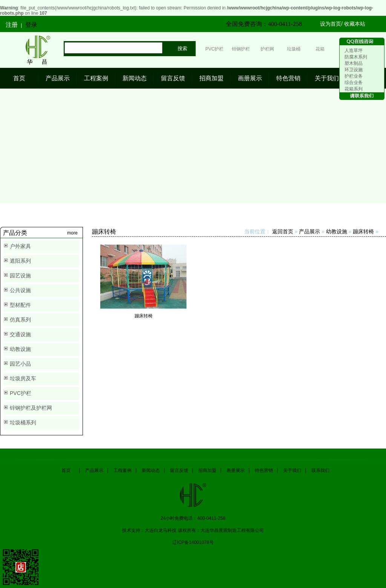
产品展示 (58, 78)
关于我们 (327, 78)
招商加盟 (211, 78)
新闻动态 (135, 78)
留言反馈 (173, 78)
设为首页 (331, 24)
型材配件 (20, 305)
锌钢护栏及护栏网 (31, 408)
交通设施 (20, 334)
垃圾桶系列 (23, 423)
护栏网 (267, 49)
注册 (12, 25)
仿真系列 (20, 320)
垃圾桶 (294, 49)
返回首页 (283, 231)
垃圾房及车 (23, 378)
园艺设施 (20, 276)
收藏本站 (355, 24)
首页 (19, 78)
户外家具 (20, 246)
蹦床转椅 (363, 231)
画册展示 (250, 78)
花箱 (320, 49)
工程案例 (96, 78)
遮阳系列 (20, 261)
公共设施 (20, 290)
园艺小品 (20, 364)
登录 (31, 25)
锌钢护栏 (241, 49)
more (72, 233)
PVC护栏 (215, 49)
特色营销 (288, 78)
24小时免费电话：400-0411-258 (193, 518)
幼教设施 (20, 349)
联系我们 (320, 470)
